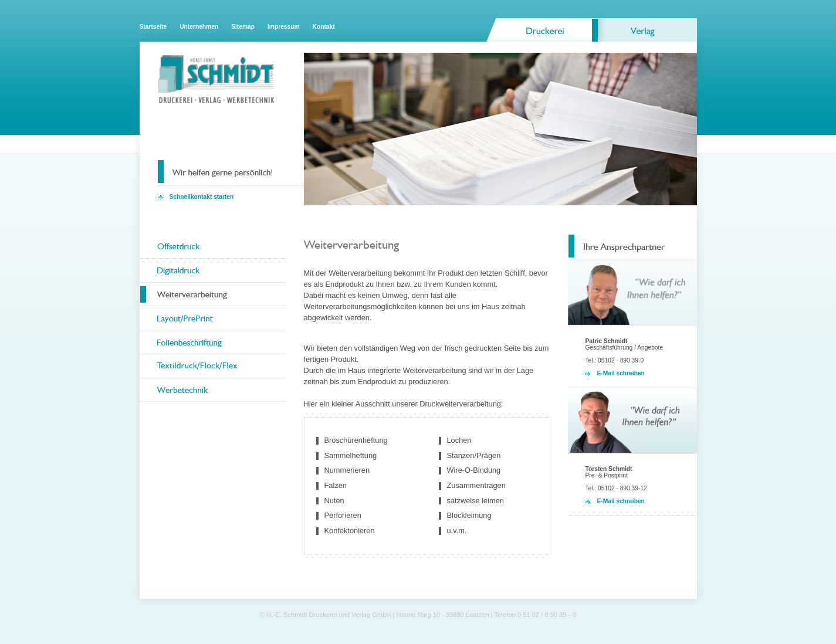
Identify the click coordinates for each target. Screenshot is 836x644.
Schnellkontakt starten (202, 197)
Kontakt (324, 27)
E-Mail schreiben (621, 373)
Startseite (153, 27)
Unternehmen (199, 27)
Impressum (284, 27)
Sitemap (243, 27)
